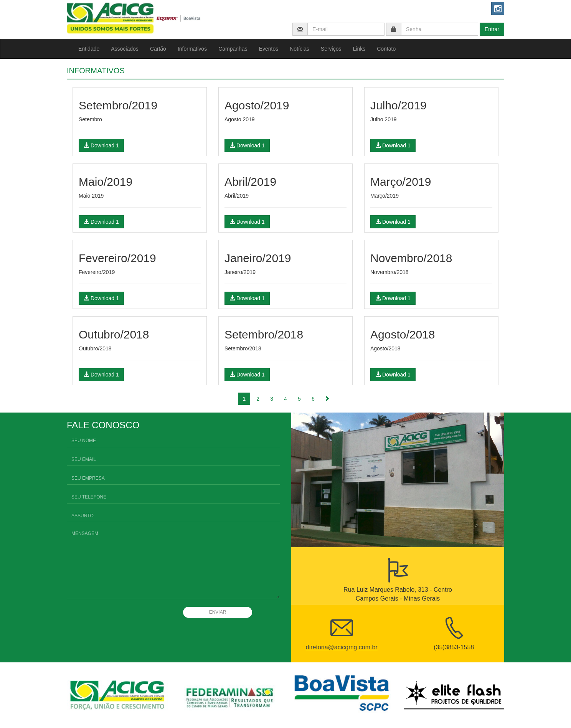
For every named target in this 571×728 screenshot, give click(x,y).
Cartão (158, 49)
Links (359, 49)
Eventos (269, 49)
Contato (386, 49)
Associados (125, 49)
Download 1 (101, 145)
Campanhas (233, 49)
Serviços (331, 49)
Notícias (300, 49)
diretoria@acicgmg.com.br (342, 647)
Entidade (89, 49)
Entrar (492, 29)
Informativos (192, 49)
